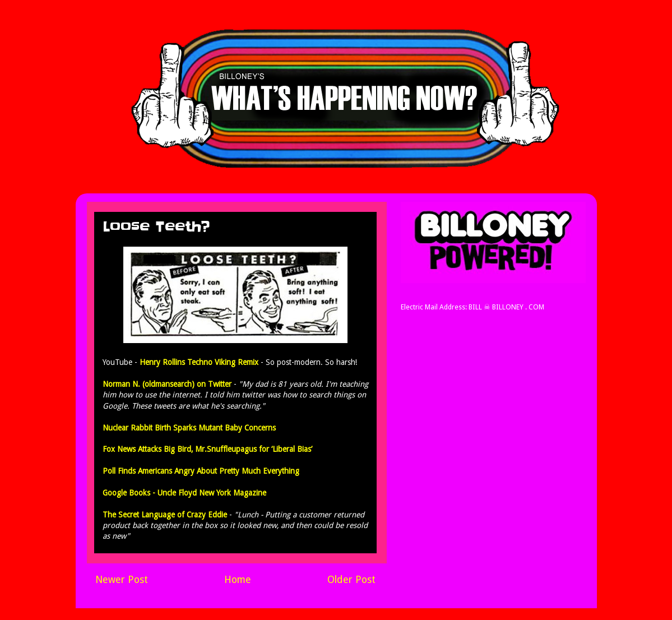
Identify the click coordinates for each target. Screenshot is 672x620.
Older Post (351, 580)
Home (238, 580)
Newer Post (122, 580)
